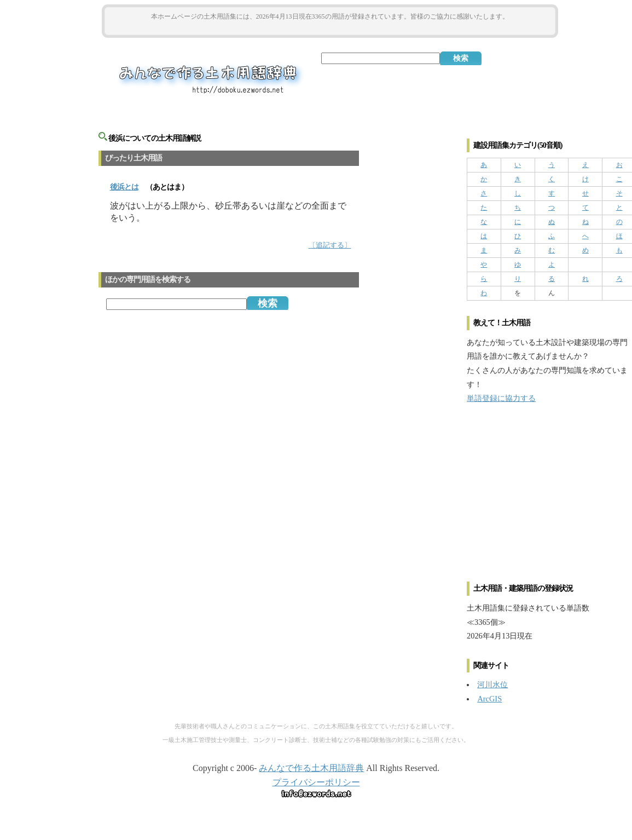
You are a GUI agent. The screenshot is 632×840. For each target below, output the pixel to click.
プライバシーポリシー (316, 782)
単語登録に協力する (501, 398)
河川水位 (492, 684)
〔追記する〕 (330, 245)
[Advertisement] (330, 28)
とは (124, 187)
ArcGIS (489, 699)
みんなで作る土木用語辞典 (311, 768)
